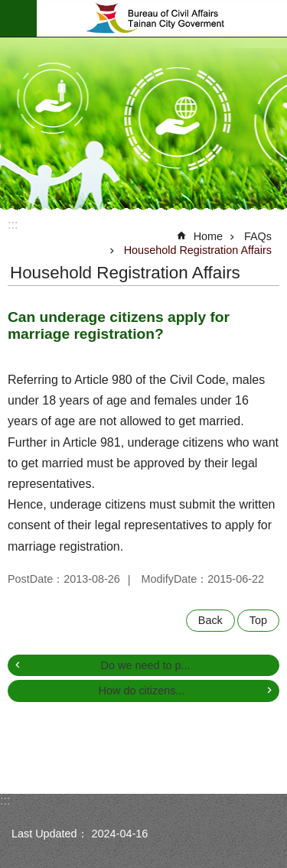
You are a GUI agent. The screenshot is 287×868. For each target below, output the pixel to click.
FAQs (258, 236)
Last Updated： (50, 834)
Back (210, 620)
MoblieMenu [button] (18, 18)
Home (208, 236)
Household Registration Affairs (198, 250)
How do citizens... (142, 691)
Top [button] (258, 620)
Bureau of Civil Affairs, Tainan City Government (162, 18)
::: (13, 224)
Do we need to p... (146, 665)
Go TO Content (8, 8)
